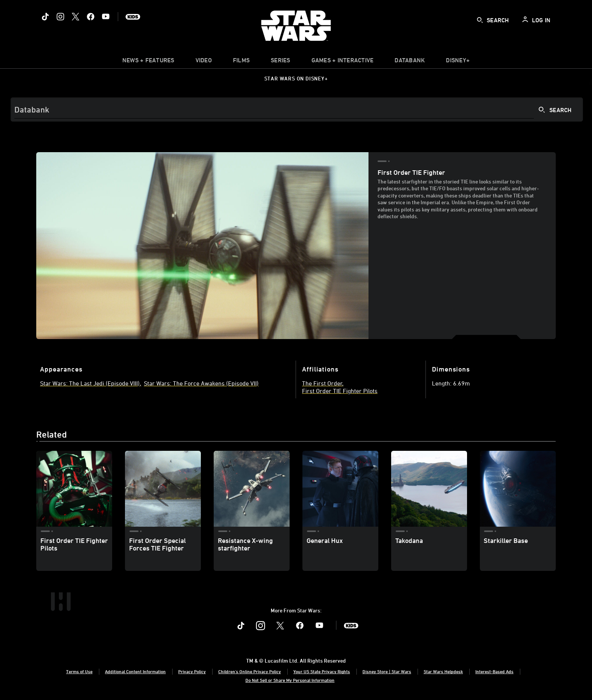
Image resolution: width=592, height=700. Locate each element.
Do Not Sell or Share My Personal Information (290, 680)
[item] (148, 62)
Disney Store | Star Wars (387, 671)
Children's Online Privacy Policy (250, 671)
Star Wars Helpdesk (443, 671)
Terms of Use (79, 671)
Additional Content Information (135, 671)
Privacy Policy (192, 671)
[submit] (480, 20)
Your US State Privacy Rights (322, 671)
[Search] (297, 109)
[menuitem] (204, 62)
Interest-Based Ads (494, 671)
